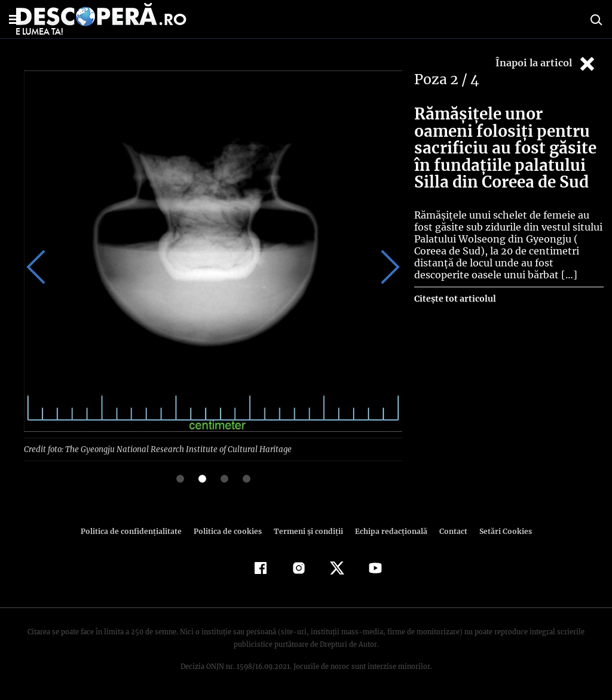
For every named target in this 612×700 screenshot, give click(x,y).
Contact (448, 531)
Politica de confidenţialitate (136, 531)
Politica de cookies (229, 531)
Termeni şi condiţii (307, 531)
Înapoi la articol (546, 64)
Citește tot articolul (455, 299)
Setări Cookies (499, 531)
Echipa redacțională (387, 531)
